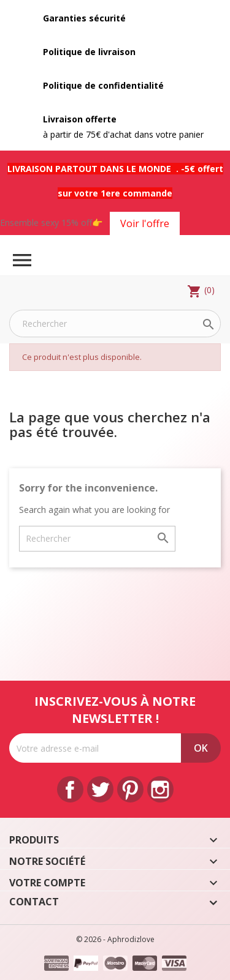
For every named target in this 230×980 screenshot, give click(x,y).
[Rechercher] (115, 324)
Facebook (70, 789)
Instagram (160, 789)
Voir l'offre (145, 223)
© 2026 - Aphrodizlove (115, 939)
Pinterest (130, 789)
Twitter (100, 789)
